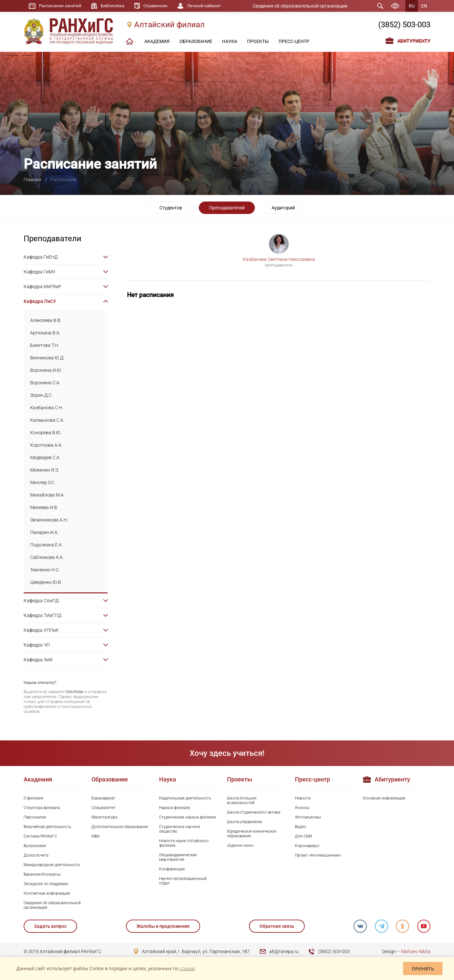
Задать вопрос (50, 926)
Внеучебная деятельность (47, 827)
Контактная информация (47, 893)
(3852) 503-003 (404, 25)
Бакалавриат (103, 798)
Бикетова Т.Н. (45, 345)
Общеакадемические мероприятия (178, 857)
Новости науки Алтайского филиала (184, 843)
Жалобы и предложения (163, 926)
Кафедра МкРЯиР (42, 287)
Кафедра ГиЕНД (41, 257)
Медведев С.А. (45, 458)
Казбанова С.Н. (47, 408)
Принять (423, 969)
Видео (300, 827)
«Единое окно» (240, 845)
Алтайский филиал (169, 25)
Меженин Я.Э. (45, 470)
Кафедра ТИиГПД (42, 615)
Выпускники (35, 846)
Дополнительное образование (120, 827)
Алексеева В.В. (46, 320)
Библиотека (116, 6)
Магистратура (104, 817)
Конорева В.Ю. (46, 433)
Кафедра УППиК (41, 630)
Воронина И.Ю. (46, 370)
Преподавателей (227, 208)
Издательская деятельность (185, 798)
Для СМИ (304, 836)
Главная (32, 180)
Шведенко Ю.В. (46, 582)
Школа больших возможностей (242, 800)
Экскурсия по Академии (46, 884)
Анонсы (302, 808)
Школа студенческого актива (254, 812)
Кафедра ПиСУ (40, 301)
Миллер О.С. (43, 482)
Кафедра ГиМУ (40, 272)
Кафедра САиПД (41, 601)
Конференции (172, 869)
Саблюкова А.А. (47, 557)
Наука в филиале (175, 808)
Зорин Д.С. (41, 395)
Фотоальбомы (308, 817)
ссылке (187, 968)
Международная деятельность (52, 865)
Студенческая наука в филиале (187, 817)
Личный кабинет (212, 6)
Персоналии (35, 817)
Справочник (161, 6)
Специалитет (103, 808)
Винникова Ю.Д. (47, 358)
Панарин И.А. (44, 532)
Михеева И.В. (44, 507)
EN (424, 6)
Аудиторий (283, 208)
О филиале (33, 798)
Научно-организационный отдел (183, 881)
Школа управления (245, 822)
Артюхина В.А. (45, 333)
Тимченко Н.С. (45, 570)
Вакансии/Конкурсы (42, 874)
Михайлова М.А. (47, 495)
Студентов (171, 208)
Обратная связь (277, 926)
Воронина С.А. (45, 383)
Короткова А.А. (46, 445)
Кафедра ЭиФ (38, 660)
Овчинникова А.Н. (49, 520)
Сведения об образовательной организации (305, 6)
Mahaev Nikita (416, 951)
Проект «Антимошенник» (318, 855)
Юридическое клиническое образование (252, 834)
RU (412, 6)
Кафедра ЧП (37, 645)
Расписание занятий (61, 6)
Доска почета (36, 855)
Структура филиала (42, 808)
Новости (303, 798)
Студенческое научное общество (180, 829)
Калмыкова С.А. (47, 420)
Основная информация (384, 798)
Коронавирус (307, 846)
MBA (96, 836)
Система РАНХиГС (40, 836)
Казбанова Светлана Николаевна (279, 259)
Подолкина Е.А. (46, 545)
